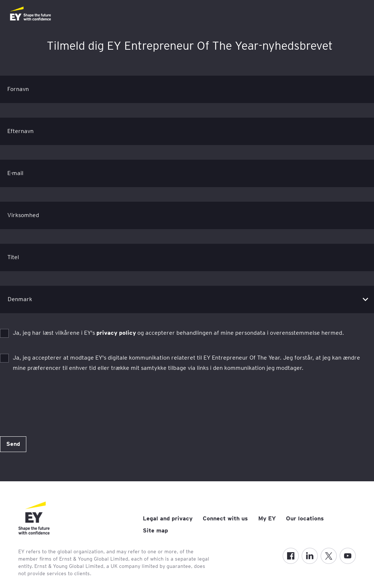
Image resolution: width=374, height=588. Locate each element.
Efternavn (20, 131)
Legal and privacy (168, 518)
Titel (13, 257)
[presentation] (56, 402)
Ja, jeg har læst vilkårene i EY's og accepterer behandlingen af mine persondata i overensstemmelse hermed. (178, 333)
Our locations (305, 518)
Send (13, 444)
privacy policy (116, 333)
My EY (267, 518)
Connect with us (225, 518)
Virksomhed (23, 215)
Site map (155, 530)
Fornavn (18, 89)
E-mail (15, 173)
